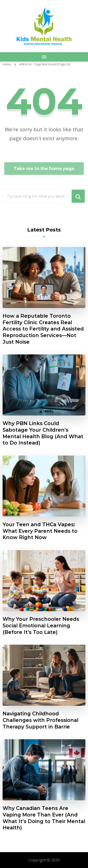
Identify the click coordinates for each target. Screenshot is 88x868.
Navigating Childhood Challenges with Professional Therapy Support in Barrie (40, 720)
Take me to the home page (44, 169)
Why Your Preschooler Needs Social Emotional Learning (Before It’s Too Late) (41, 625)
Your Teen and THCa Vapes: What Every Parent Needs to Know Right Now (40, 531)
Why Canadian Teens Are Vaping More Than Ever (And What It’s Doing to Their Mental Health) (44, 818)
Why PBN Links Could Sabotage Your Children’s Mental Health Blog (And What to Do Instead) (43, 433)
